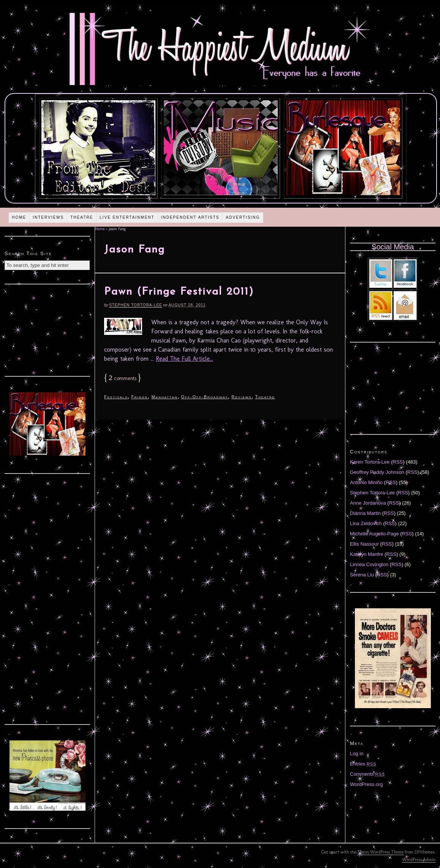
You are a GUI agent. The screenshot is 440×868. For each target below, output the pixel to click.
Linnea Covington (369, 564)
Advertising (243, 217)
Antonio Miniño (366, 482)
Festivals (116, 397)
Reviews (241, 397)
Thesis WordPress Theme (381, 852)
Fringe (139, 397)
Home (19, 217)
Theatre (82, 217)
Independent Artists (190, 217)
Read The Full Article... (184, 359)
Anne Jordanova (368, 503)
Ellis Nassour (364, 544)
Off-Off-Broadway (205, 397)
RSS (398, 462)
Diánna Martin (365, 513)
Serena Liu (362, 575)
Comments (367, 774)
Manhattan (164, 397)
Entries (363, 764)
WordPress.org (366, 784)
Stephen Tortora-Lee (135, 305)
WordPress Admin (419, 860)
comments (123, 378)
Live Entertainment (127, 217)
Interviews (48, 217)
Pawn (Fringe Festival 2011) (179, 292)
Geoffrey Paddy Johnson (377, 472)
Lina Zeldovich (366, 523)
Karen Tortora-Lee (370, 462)
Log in (357, 754)
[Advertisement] (47, 329)
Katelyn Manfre (366, 554)
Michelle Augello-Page (374, 534)
